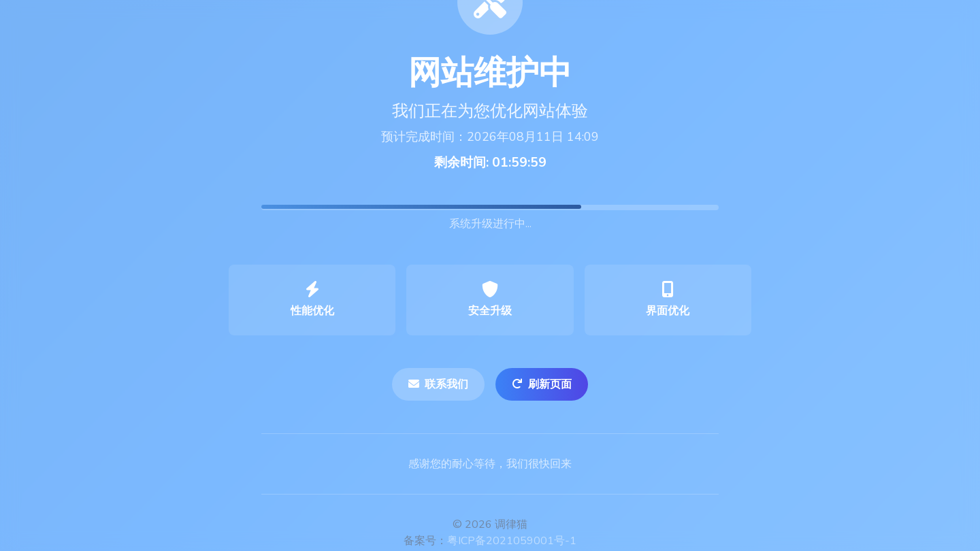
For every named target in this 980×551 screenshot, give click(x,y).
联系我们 (438, 384)
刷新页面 (542, 384)
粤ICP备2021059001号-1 (512, 541)
